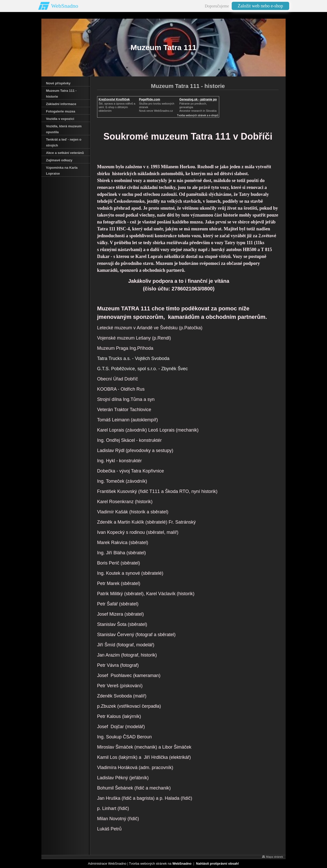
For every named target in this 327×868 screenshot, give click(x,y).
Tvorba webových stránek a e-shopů (198, 115)
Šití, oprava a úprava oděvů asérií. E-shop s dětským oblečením (117, 107)
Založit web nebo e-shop (260, 6)
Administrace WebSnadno (107, 864)
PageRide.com (150, 99)
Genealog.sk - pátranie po (198, 99)
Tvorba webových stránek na (160, 864)
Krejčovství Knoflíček (114, 99)
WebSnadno (65, 6)
